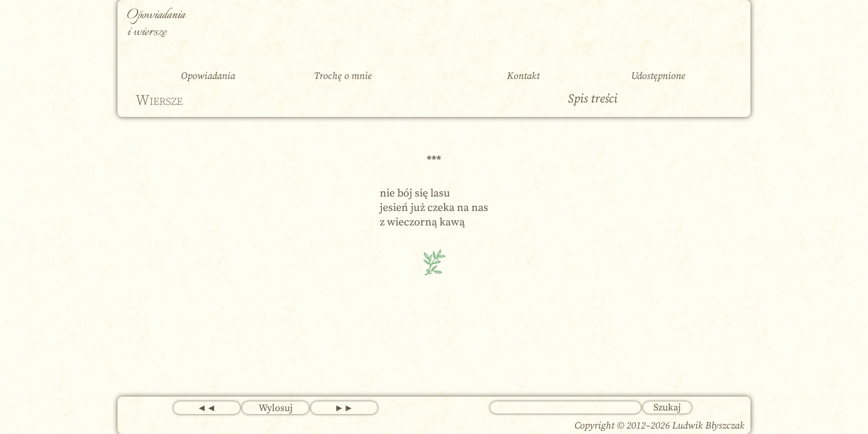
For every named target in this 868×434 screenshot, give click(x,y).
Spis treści (593, 99)
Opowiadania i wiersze (156, 24)
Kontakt (523, 76)
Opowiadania (208, 76)
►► (344, 408)
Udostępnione (658, 76)
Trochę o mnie (343, 76)
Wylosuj (275, 408)
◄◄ (207, 408)
